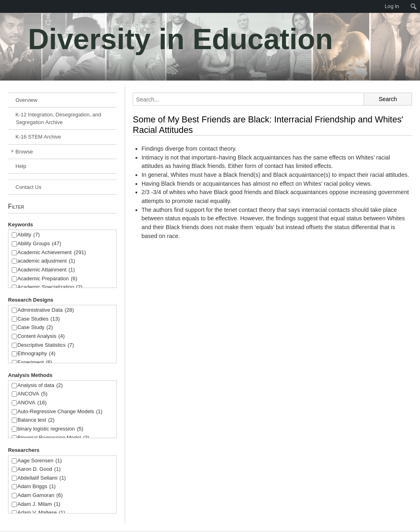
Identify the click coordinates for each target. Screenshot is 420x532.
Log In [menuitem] (392, 6)
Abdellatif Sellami (41, 478)
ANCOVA (32, 394)
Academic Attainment (46, 270)
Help (21, 166)
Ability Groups (39, 244)
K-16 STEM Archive (38, 137)
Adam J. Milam (39, 504)
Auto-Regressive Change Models (60, 412)
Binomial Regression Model (53, 438)
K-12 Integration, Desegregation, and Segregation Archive (59, 118)
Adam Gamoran (40, 496)
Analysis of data (40, 386)
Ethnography (36, 354)
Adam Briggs (36, 487)
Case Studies (38, 319)
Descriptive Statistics (46, 345)
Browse (24, 152)
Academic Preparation (47, 279)
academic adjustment (46, 261)
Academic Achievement (51, 253)
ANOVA (32, 403)
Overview (27, 100)
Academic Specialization (50, 287)
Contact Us (29, 187)
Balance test (36, 420)
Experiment (35, 363)
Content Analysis (41, 336)
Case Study (35, 328)
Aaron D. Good (39, 469)
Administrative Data (46, 310)
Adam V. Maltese (41, 513)
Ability (29, 235)
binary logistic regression (50, 429)
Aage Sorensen (39, 461)
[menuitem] (4, 6)
